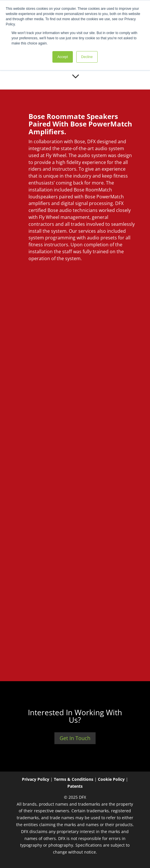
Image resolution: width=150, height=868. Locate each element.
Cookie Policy (111, 779)
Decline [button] (87, 57)
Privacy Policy (36, 779)
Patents (75, 786)
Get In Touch (75, 738)
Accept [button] (63, 57)
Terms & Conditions (74, 779)
